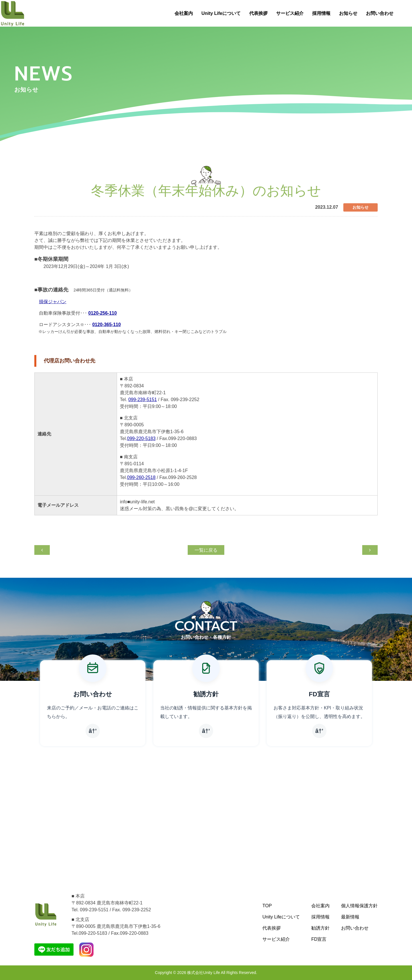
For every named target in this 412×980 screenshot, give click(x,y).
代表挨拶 (258, 13)
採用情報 (321, 13)
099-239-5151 (142, 400)
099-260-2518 (141, 477)
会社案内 (184, 13)
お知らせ (348, 13)
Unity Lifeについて (221, 13)
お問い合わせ (380, 13)
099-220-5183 (141, 438)
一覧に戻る (206, 550)
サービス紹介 (290, 13)
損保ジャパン (53, 302)
